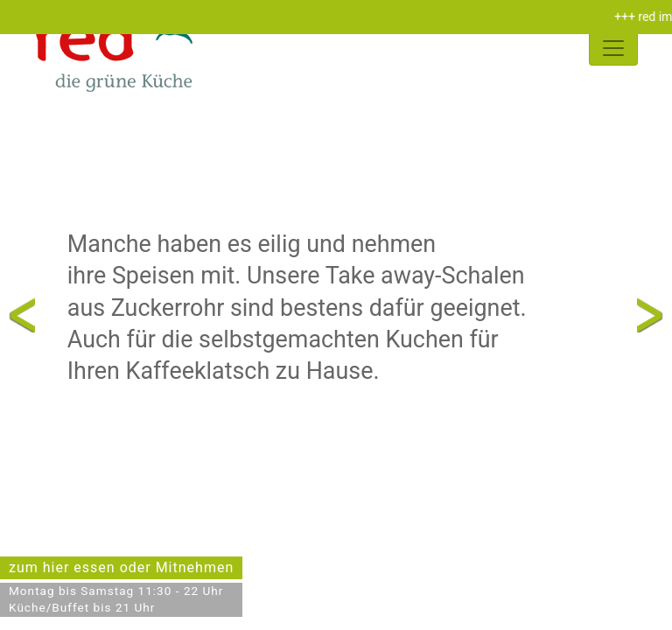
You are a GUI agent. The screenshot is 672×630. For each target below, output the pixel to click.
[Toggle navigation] (613, 48)
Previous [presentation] (22, 315)
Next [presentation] (650, 315)
